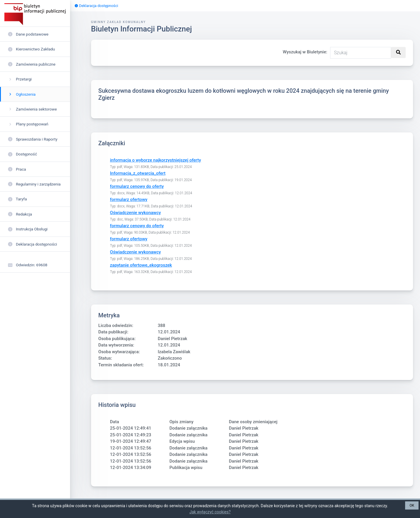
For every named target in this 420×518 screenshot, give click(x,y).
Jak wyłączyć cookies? (210, 512)
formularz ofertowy (129, 199)
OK (412, 505)
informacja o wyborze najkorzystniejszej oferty (156, 160)
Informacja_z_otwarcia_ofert (138, 173)
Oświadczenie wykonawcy (135, 213)
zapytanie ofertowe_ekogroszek (141, 265)
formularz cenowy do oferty (137, 186)
